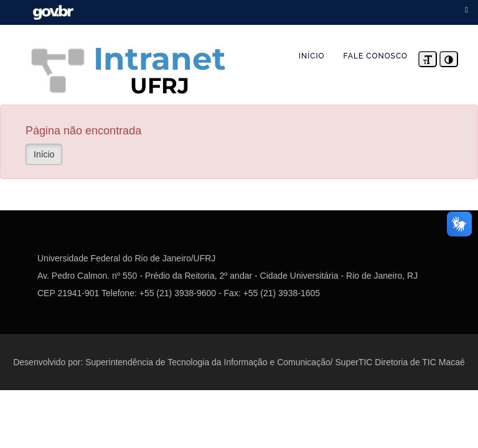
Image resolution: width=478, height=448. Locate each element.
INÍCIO (312, 56)
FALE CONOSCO (376, 56)
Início (44, 154)
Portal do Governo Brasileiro (53, 13)
